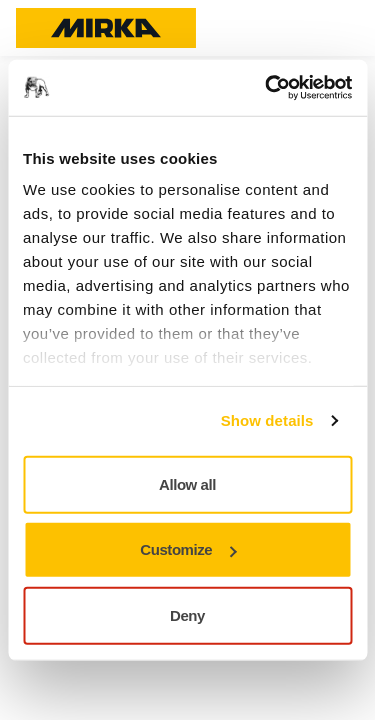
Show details (267, 420)
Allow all (187, 483)
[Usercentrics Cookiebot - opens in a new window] (267, 88)
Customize (188, 549)
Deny (187, 614)
